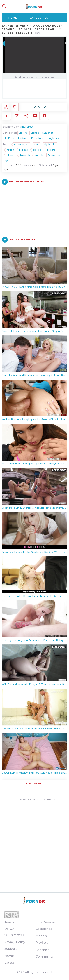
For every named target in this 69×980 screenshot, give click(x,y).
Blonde (35, 133)
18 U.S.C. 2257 (14, 935)
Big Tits (23, 133)
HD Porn (9, 138)
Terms (9, 922)
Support (10, 949)
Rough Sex (53, 138)
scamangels (22, 144)
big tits (51, 150)
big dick (38, 150)
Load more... (35, 784)
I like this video (6, 107)
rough (10, 150)
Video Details (17, 116)
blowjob (25, 155)
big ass (23, 150)
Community (44, 956)
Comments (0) (35, 116)
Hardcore (23, 138)
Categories (39, 18)
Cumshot (47, 133)
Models (41, 936)
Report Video (45, 116)
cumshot (40, 155)
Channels (42, 950)
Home (13, 18)
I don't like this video (14, 107)
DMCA (9, 929)
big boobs (50, 144)
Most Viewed (45, 922)
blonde (11, 155)
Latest (9, 963)
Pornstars (37, 138)
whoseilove (27, 127)
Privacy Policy (15, 942)
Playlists (42, 943)
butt (36, 144)
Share (26, 116)
